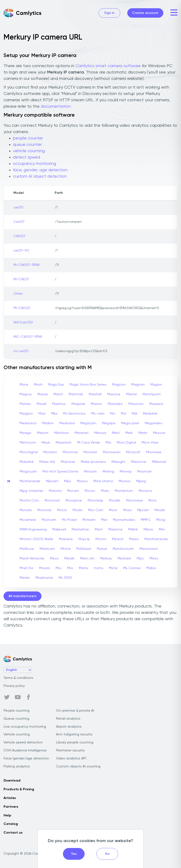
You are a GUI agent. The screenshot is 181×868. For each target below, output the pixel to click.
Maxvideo (115, 404)
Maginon (138, 385)
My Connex (132, 568)
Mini (162, 530)
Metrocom (28, 443)
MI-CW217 (21, 279)
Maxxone (115, 530)
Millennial (159, 462)
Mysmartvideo (124, 520)
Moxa (127, 510)
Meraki (69, 558)
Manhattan (80, 530)
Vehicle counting (17, 734)
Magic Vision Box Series (88, 385)
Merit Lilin (87, 558)
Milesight (118, 462)
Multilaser (84, 549)
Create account (145, 13)
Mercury (100, 433)
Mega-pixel (130, 423)
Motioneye (134, 501)
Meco (54, 558)
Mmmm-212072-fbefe (36, 539)
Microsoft (133, 452)
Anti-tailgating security (74, 734)
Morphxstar (44, 578)
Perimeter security (70, 750)
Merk (129, 433)
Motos (62, 510)
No (107, 854)
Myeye (102, 549)
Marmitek (76, 394)
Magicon (119, 385)
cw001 (18, 208)
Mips (68, 481)
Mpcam (143, 510)
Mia (108, 443)
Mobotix (55, 491)
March (58, 394)
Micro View (150, 443)
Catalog (11, 824)
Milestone (139, 462)
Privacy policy (14, 686)
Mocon (90, 491)
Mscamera (28, 520)
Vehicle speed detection (23, 742)
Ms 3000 (65, 578)
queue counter (27, 145)
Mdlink (133, 530)
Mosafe (115, 501)
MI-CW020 (22, 308)
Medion (48, 423)
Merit (116, 433)
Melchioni (62, 433)
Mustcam (49, 520)
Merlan (25, 578)
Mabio (151, 568)
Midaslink (27, 462)
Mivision (125, 481)
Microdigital (29, 452)
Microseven (112, 452)
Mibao (148, 530)
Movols (45, 568)
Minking (108, 472)
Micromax (70, 452)
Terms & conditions (18, 678)
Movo (113, 510)
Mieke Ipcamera (93, 462)
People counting (16, 711)
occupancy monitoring (35, 164)
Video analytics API (71, 758)
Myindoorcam (123, 549)
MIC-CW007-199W (28, 337)
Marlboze (27, 549)
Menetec (82, 433)
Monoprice (74, 501)
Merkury (106, 558)
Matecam (47, 549)
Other (18, 294)
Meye (46, 443)
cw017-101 (21, 251)
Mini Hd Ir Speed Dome (60, 472)
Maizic (134, 539)
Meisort (43, 433)
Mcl (123, 414)
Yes (74, 854)
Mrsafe (160, 510)
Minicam (90, 472)
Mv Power (69, 520)
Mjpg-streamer (31, 491)
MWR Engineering (33, 530)
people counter (28, 138)
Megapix (109, 423)
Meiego (25, 433)
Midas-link (47, 462)
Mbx (54, 414)
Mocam (73, 491)
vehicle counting (29, 151)
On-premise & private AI (75, 711)
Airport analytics (69, 727)
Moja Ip (84, 539)
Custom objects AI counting (78, 766)
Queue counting (16, 719)
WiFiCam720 (23, 322)
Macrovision (149, 549)
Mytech (118, 539)
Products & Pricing (19, 789)
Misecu (82, 481)
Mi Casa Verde (88, 443)
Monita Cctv (29, 501)
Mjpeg (141, 481)
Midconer (68, 462)
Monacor (145, 491)
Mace (24, 385)
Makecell (59, 530)
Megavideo (154, 423)
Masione (114, 394)
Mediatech (28, 423)
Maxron (96, 404)
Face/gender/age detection (26, 758)
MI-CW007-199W (27, 265)
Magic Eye (56, 385)
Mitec (154, 558)
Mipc (140, 558)
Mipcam (52, 481)
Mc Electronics (74, 414)
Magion (156, 385)
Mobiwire (66, 539)
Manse (43, 394)
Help (7, 815)
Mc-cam (98, 414)
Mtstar (66, 549)
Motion (101, 539)
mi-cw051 (21, 351)
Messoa (159, 433)
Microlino (50, 452)
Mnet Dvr (27, 568)
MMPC (146, 520)
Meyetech (64, 443)
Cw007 (19, 222)
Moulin (78, 510)
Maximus (59, 404)
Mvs (70, 568)
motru (99, 568)
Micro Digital (126, 443)
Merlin (143, 433)
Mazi (42, 414)
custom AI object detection (40, 176)
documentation (56, 106)
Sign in (109, 13)
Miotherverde (30, 481)
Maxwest (156, 404)
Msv (59, 568)
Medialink (150, 414)
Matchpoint (152, 394)
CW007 (19, 236)
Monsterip (95, 501)
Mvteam (89, 520)
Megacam (88, 423)
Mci (113, 414)
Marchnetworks (156, 539)
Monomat (52, 501)
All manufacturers (23, 596)
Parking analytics (17, 766)
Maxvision (136, 404)
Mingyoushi (28, 472)
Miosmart (144, 472)
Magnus (26, 394)
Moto (153, 501)
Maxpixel (78, 404)
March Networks (32, 558)
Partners (11, 807)
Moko (105, 491)
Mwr (104, 520)
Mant (99, 530)
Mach (38, 385)
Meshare (124, 558)
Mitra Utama (103, 481)
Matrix (83, 568)
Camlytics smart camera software (108, 66)
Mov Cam (96, 510)
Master (132, 394)
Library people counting (75, 742)
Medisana (67, 423)
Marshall (95, 394)
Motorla (26, 510)
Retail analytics (68, 719)
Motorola (44, 510)
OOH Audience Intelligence (25, 750)
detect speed (27, 157)
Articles (10, 798)
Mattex (25, 404)
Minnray (126, 472)
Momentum (124, 491)
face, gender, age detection (40, 170)
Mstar (113, 568)
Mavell (41, 404)
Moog (161, 520)
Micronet (90, 452)
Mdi (134, 414)
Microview (154, 452)
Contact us (13, 833)
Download (12, 781)
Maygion (26, 414)
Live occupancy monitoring (25, 727)
